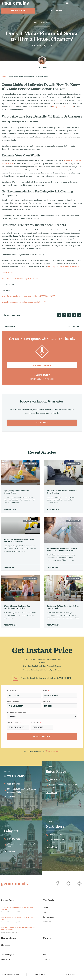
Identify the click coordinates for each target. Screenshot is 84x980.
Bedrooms (35, 724)
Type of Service (14, 724)
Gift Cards (47, 923)
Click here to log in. (53, 752)
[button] (78, 3)
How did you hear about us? (19, 713)
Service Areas (48, 918)
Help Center (6, 961)
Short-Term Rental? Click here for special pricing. (42, 667)
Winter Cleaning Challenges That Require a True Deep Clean (17, 608)
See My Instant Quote (42, 737)
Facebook (47, 951)
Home (4, 78)
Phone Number (13, 703)
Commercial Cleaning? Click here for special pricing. (42, 671)
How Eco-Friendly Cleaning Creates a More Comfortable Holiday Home (62, 550)
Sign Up (4, 951)
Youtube (46, 956)
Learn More (10, 798)
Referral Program (8, 956)
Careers (46, 909)
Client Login (6, 946)
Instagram (47, 961)
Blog (45, 913)
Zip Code (46, 703)
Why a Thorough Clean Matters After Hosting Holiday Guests (19, 541)
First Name (12, 692)
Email (45, 692)
